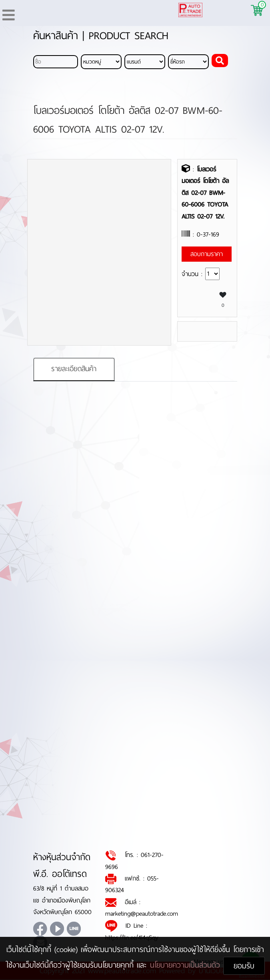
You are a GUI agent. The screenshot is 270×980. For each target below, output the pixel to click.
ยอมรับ (244, 966)
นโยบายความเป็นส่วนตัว (187, 965)
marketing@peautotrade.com (142, 914)
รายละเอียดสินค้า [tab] (74, 369)
